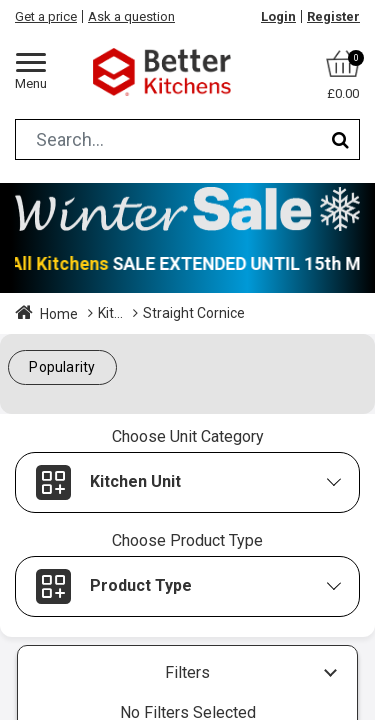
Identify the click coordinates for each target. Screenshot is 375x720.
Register (333, 16)
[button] (62, 367)
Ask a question (131, 16)
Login (278, 16)
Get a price (46, 16)
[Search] (340, 139)
